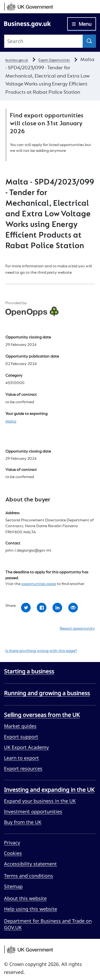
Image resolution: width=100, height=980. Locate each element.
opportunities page (39, 584)
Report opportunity (77, 629)
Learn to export (21, 758)
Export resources (23, 768)
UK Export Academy (26, 747)
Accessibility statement (30, 864)
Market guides (20, 726)
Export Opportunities (54, 60)
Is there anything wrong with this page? (41, 651)
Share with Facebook (42, 608)
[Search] (89, 41)
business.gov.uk (17, 60)
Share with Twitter (26, 608)
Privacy (12, 843)
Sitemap (13, 886)
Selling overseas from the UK (42, 715)
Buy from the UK (23, 822)
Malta (11, 422)
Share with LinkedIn (57, 608)
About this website (25, 898)
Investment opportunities (33, 811)
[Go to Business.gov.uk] (27, 23)
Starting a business (29, 671)
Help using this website (31, 909)
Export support (21, 737)
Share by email (73, 608)
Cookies (13, 853)
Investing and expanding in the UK (49, 790)
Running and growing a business (47, 693)
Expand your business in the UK (40, 801)
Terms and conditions (29, 876)
